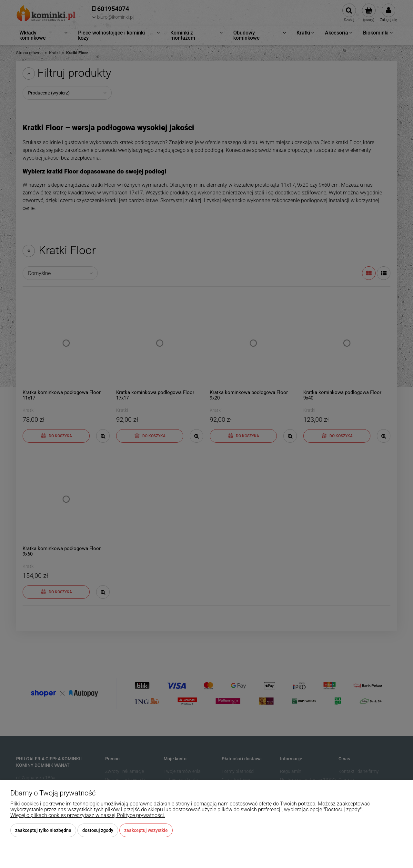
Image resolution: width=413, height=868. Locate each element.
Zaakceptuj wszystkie (146, 830)
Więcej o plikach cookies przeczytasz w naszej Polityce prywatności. (88, 815)
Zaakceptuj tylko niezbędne (43, 830)
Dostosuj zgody (98, 830)
